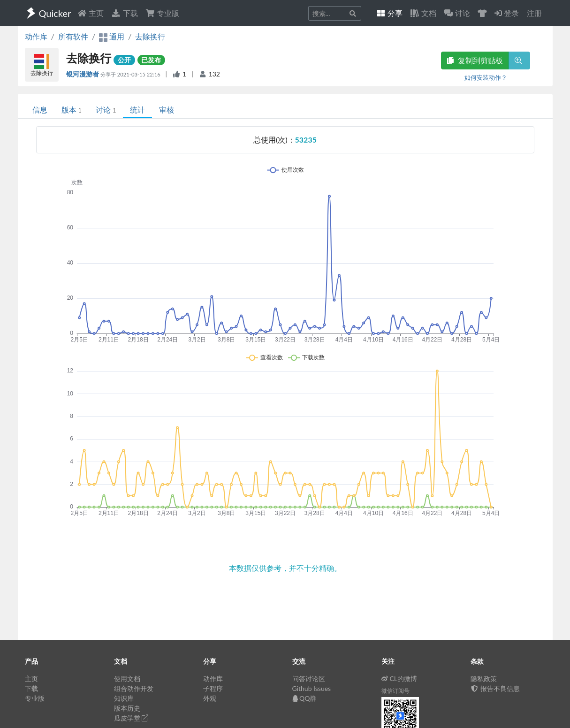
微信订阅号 (395, 691)
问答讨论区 (309, 679)
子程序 (213, 688)
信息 (40, 110)
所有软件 (73, 36)
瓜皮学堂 (131, 718)
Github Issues (312, 688)
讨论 (106, 110)
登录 (507, 13)
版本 (72, 110)
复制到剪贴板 (475, 60)
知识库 (124, 698)
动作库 (36, 36)
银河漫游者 (83, 74)
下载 (124, 13)
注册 (534, 13)
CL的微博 (399, 679)
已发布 (151, 60)
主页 (91, 13)
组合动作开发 (134, 688)
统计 (137, 110)
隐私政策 (484, 679)
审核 (167, 110)
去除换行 (150, 36)
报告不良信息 (495, 688)
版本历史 (127, 708)
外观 (210, 698)
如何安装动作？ (486, 77)
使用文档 (127, 679)
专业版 (162, 13)
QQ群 (304, 698)
